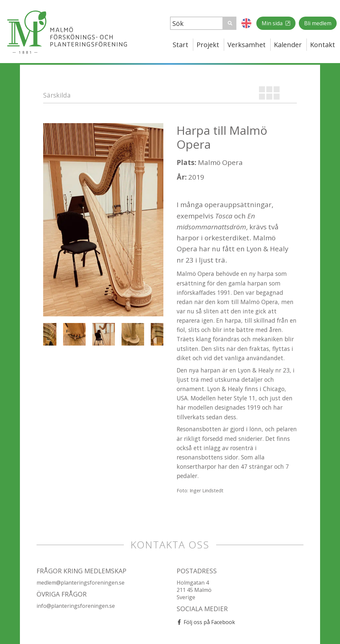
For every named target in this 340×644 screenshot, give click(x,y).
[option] (103, 220)
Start (180, 45)
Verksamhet (247, 45)
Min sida (273, 23)
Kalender (288, 45)
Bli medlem (318, 23)
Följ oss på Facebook (209, 622)
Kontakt (323, 45)
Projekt (208, 45)
